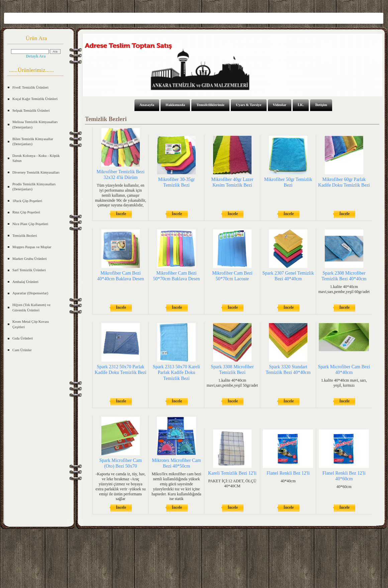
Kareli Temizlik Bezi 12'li (232, 473)
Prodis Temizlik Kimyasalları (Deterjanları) (34, 187)
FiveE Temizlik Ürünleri (30, 87)
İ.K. (301, 105)
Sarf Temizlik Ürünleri (29, 270)
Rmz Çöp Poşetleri (26, 212)
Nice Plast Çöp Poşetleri (30, 224)
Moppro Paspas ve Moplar (32, 247)
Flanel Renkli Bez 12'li (288, 473)
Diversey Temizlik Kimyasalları (36, 172)
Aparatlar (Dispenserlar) (30, 293)
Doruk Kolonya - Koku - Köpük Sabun (36, 158)
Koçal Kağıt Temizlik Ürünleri (35, 99)
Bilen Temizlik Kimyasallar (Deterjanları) (33, 141)
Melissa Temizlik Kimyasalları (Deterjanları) (35, 124)
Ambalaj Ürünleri (25, 282)
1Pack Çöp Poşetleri (27, 201)
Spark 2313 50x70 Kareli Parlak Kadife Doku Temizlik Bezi (176, 372)
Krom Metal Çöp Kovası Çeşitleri (31, 324)
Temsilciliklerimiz (210, 105)
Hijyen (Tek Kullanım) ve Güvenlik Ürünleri (31, 307)
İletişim (321, 105)
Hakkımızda (175, 105)
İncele (121, 214)
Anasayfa (147, 105)
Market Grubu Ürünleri (30, 259)
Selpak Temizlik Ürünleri (31, 110)
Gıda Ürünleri (23, 338)
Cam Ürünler (22, 350)
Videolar (280, 105)
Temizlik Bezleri (25, 235)
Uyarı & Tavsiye (249, 105)
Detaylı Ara (36, 56)
